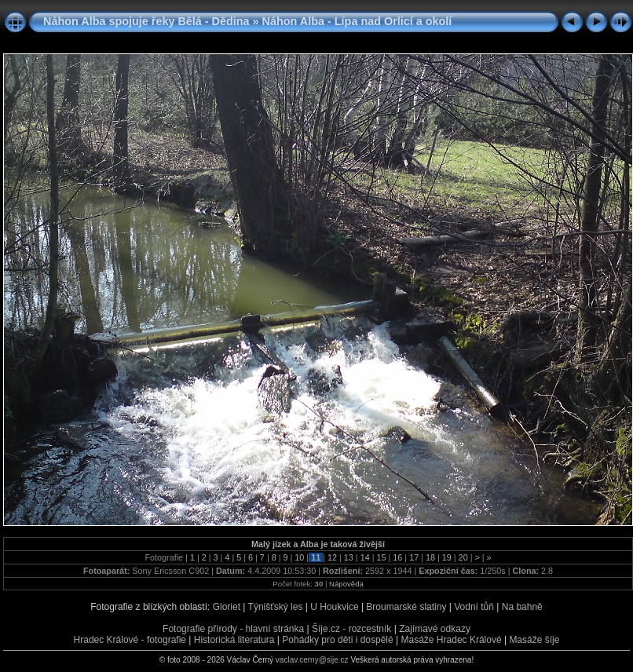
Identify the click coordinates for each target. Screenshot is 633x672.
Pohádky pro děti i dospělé (337, 640)
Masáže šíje (534, 640)
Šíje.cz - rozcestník (351, 629)
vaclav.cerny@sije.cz (312, 660)
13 (349, 557)
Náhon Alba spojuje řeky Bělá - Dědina (146, 21)
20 (463, 557)
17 (414, 557)
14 (365, 557)
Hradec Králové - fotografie (130, 640)
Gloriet (227, 607)
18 (430, 557)
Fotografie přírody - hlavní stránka (233, 629)
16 (397, 557)
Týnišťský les (276, 607)
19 (447, 557)
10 (299, 557)
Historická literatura (234, 640)
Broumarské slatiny (406, 607)
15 (381, 557)
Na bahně (522, 607)
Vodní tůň (474, 607)
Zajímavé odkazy (435, 629)
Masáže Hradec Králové (452, 640)
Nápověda (346, 584)
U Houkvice (334, 607)
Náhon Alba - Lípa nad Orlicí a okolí (357, 21)
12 (332, 557)
